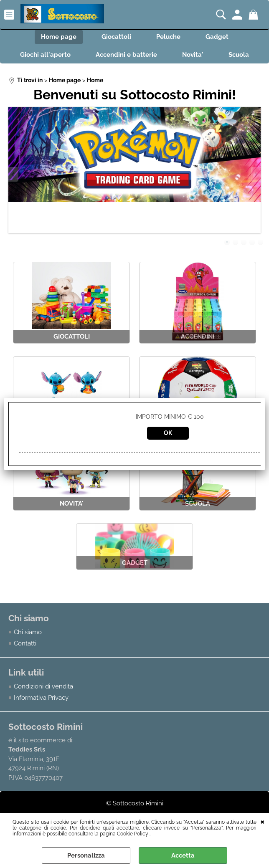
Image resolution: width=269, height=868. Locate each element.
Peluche (168, 37)
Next (255, 174)
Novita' (193, 55)
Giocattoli (116, 37)
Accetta (183, 855)
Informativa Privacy (41, 698)
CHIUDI (263, 821)
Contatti (25, 643)
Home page (59, 37)
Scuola (239, 55)
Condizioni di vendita (43, 686)
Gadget (217, 37)
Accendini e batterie (126, 55)
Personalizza (86, 855)
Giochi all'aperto (45, 55)
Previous (14, 174)
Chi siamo (28, 632)
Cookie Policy (133, 834)
